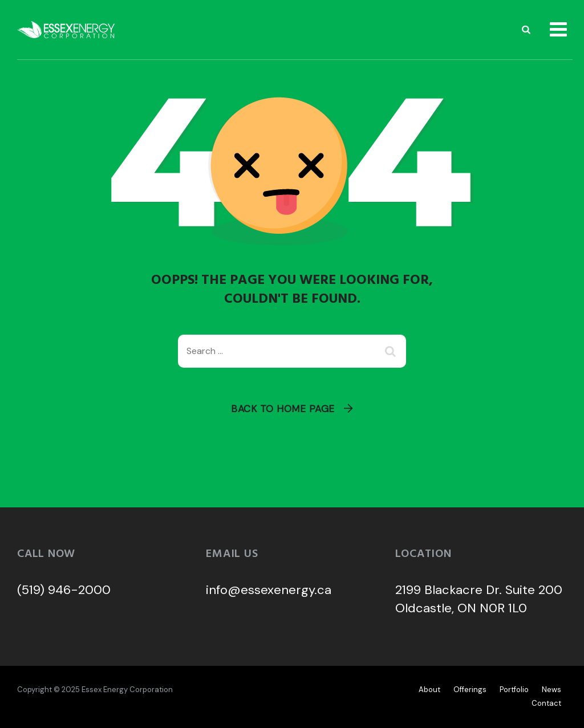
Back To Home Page (283, 409)
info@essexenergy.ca (269, 590)
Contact (546, 703)
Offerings (470, 690)
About (429, 690)
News (551, 690)
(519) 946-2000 (64, 590)
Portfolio (514, 690)
